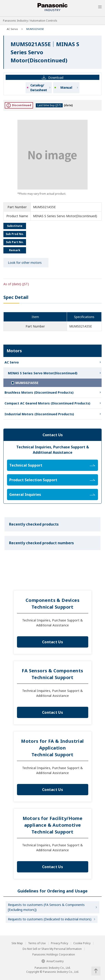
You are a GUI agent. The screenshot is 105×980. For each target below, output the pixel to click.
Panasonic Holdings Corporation (54, 955)
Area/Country (52, 961)
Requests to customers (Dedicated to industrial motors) (50, 919)
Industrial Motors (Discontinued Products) (39, 414)
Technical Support (52, 465)
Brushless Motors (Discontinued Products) (39, 392)
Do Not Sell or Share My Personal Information (52, 949)
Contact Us (52, 642)
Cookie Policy (82, 943)
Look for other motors (25, 263)
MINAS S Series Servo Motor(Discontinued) (43, 373)
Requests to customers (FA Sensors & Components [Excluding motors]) (46, 907)
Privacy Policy (60, 943)
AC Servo (12, 29)
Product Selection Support (52, 480)
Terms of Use (37, 943)
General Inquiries (52, 495)
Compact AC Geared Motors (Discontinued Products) (47, 403)
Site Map (17, 943)
